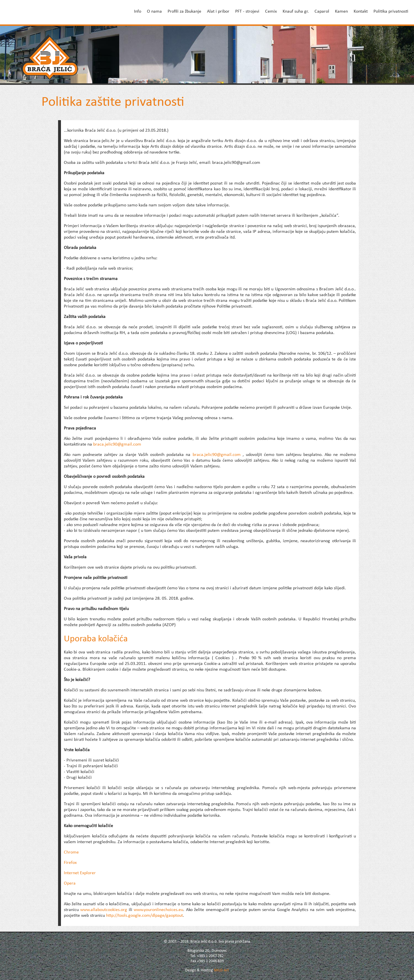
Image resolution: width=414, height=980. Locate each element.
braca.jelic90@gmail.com (117, 444)
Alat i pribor (218, 11)
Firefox (70, 863)
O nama (154, 11)
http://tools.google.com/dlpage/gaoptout (144, 916)
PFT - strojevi (247, 11)
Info (138, 11)
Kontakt (361, 11)
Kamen (341, 11)
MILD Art (221, 970)
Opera (70, 883)
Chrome (71, 852)
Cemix (271, 11)
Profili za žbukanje (184, 11)
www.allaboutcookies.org (104, 910)
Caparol (322, 11)
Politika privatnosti (391, 11)
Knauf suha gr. (296, 11)
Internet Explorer (80, 873)
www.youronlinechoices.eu (158, 910)
